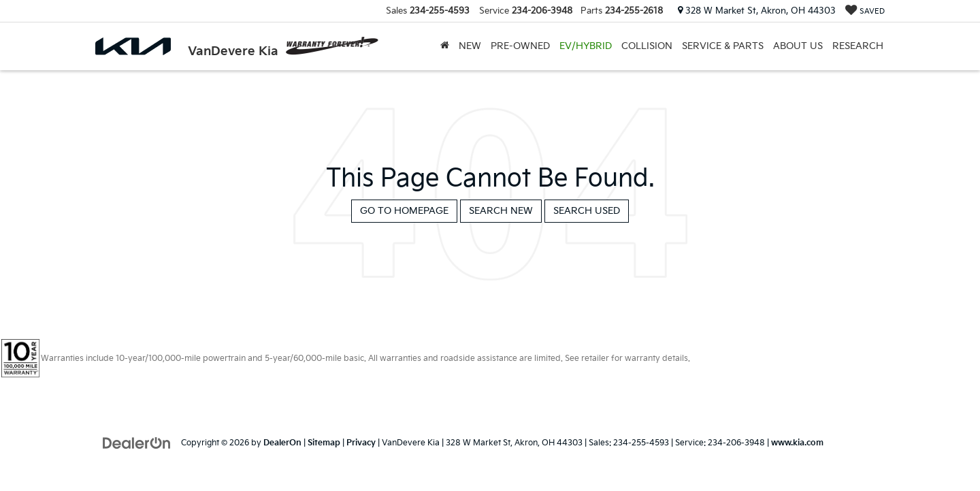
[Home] (445, 46)
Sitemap (324, 443)
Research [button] (858, 46)
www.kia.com (797, 443)
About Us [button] (798, 46)
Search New (501, 211)
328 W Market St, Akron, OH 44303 (757, 11)
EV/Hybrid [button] (586, 46)
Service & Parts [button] (723, 46)
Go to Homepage (404, 211)
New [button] (470, 46)
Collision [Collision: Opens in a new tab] (647, 46)
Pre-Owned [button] (520, 46)
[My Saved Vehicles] (865, 11)
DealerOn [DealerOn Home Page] (282, 443)
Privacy (361, 443)
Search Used (587, 211)
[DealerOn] (137, 442)
